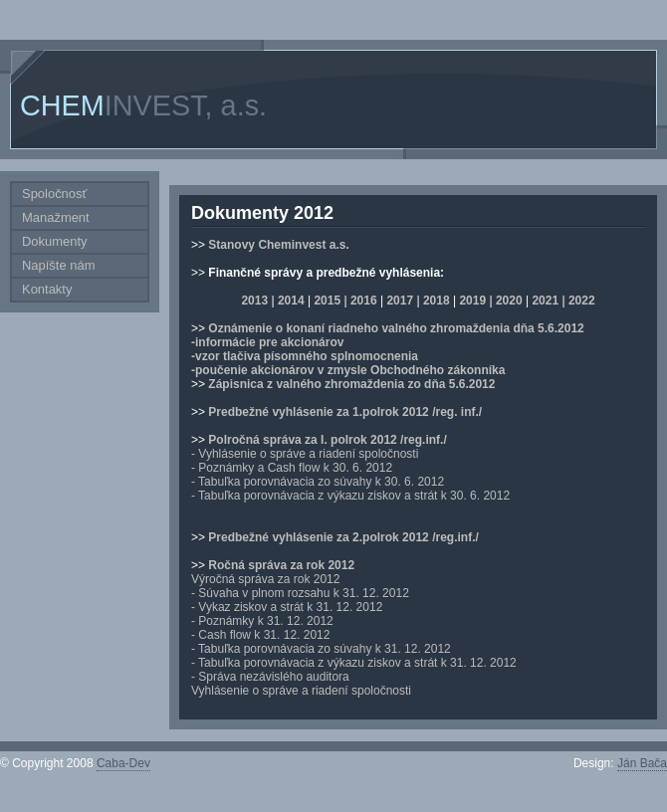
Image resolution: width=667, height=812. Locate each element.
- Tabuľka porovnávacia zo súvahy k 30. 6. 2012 (318, 482)
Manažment (56, 217)
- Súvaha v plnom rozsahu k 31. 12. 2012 (300, 593)
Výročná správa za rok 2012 (265, 579)
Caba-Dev (123, 763)
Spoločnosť (54, 194)
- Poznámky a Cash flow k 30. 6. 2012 (292, 468)
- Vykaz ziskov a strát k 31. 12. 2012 (287, 607)
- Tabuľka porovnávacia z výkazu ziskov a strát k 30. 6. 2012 (350, 496)
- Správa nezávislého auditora (270, 677)
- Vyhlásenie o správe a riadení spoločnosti (305, 454)
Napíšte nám (58, 265)
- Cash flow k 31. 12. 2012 (260, 635)
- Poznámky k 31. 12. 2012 (262, 621)
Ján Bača (642, 763)
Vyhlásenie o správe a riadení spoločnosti (301, 691)
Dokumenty (55, 241)
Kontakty (47, 289)
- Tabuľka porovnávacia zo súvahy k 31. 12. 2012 (321, 649)
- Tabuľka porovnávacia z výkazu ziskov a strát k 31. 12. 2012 (354, 663)
